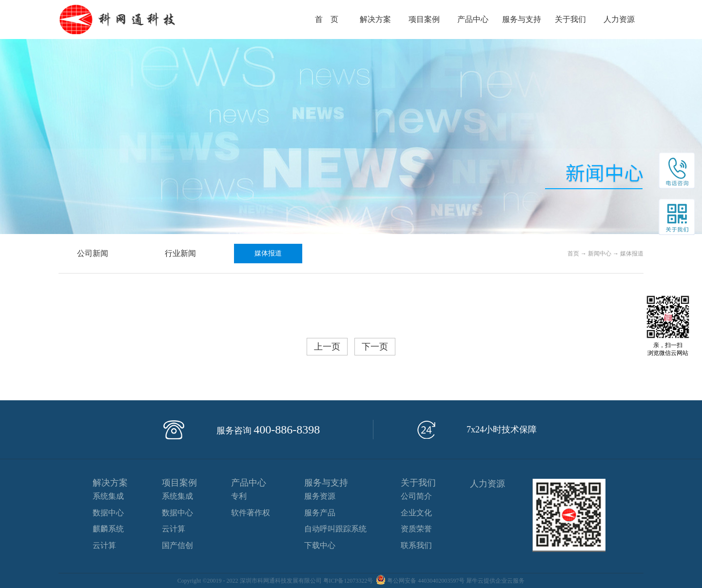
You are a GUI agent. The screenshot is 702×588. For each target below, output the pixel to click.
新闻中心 (600, 254)
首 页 (327, 19)
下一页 (375, 347)
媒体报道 (632, 254)
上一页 (327, 347)
